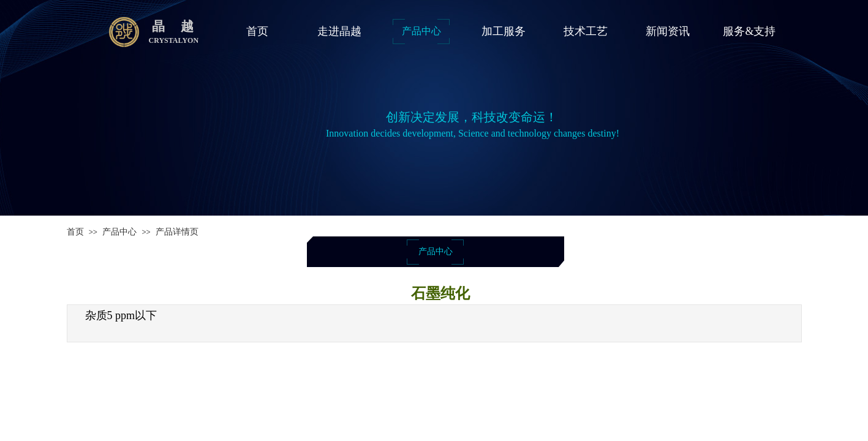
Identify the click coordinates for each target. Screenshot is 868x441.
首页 (75, 232)
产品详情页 (177, 232)
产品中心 (119, 232)
